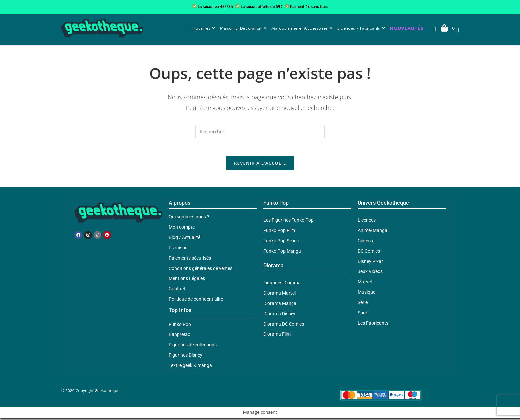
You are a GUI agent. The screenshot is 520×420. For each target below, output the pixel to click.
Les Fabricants (373, 325)
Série (363, 304)
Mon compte (182, 229)
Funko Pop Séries (281, 243)
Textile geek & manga (190, 367)
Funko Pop (180, 326)
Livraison (178, 250)
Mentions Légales (187, 280)
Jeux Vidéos (370, 273)
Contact (177, 291)
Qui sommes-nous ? (189, 219)
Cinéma (366, 243)
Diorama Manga (280, 305)
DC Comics (369, 253)
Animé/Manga (373, 232)
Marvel (365, 284)
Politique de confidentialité (196, 301)
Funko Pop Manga (282, 253)
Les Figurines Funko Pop (289, 222)
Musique (367, 294)
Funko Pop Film (279, 232)
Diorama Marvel (280, 295)
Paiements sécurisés (190, 260)
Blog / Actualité (185, 239)
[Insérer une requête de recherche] (260, 132)
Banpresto (180, 336)
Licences (367, 222)
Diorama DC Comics (284, 326)
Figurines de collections (193, 347)
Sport (363, 315)
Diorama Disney (279, 316)
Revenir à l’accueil (260, 165)
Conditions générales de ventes (201, 270)
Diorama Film (277, 336)
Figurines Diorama (282, 285)
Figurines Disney (186, 357)
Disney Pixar (370, 263)
